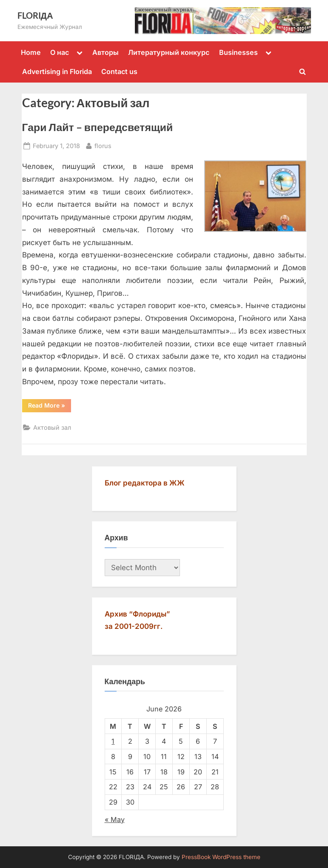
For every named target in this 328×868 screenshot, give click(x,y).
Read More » (50, 407)
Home (31, 52)
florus (103, 145)
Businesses (238, 52)
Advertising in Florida (57, 71)
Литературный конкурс (169, 52)
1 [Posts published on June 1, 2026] (113, 741)
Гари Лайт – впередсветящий (98, 127)
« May (115, 819)
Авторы (106, 52)
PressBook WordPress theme (221, 857)
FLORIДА (35, 15)
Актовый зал (52, 427)
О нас (60, 52)
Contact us (119, 71)
